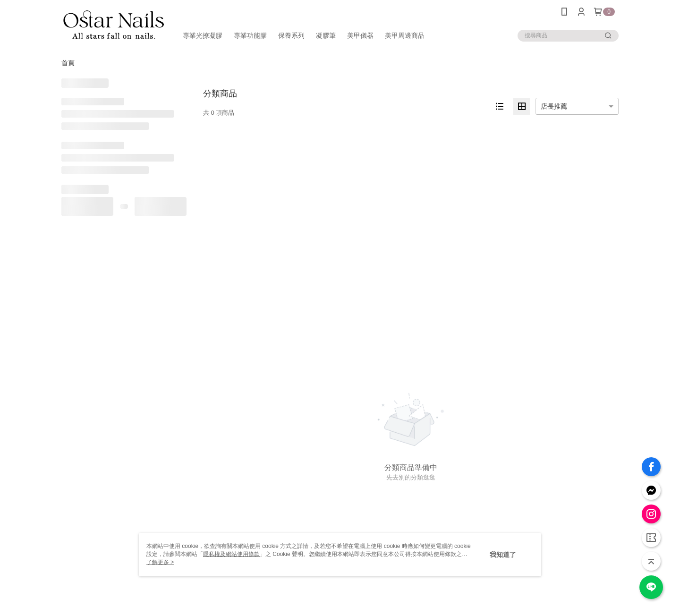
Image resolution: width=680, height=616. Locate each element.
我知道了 (503, 555)
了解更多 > (160, 562)
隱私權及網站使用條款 (231, 554)
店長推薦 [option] (554, 106)
